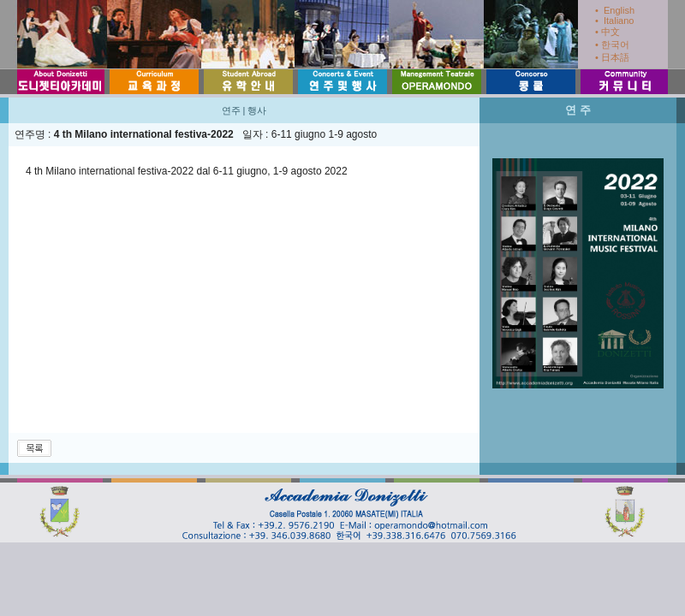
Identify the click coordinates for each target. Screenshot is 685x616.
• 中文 (608, 32)
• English (615, 10)
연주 (231, 110)
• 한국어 (612, 44)
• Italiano (614, 21)
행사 (257, 110)
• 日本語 (612, 57)
